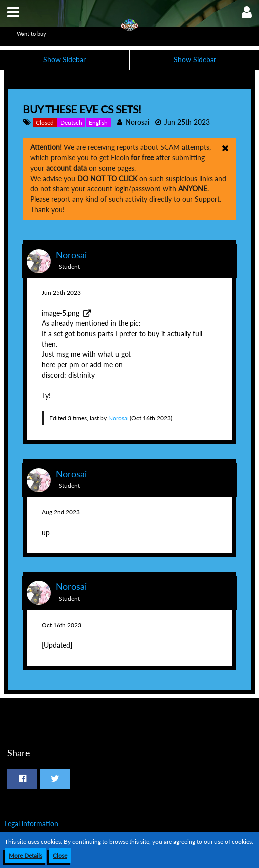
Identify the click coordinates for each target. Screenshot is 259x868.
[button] (13, 12)
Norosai (137, 122)
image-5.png (61, 313)
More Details (26, 855)
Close (60, 855)
